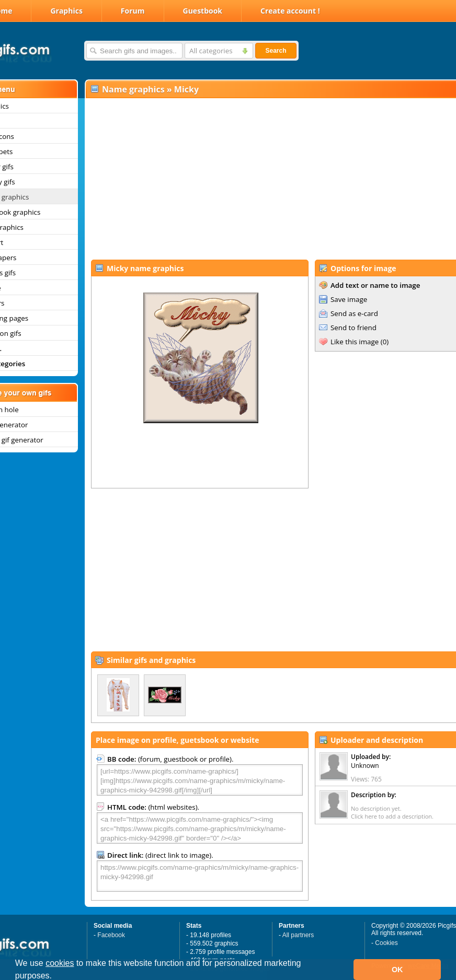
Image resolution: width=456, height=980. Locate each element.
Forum (133, 11)
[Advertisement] (259, 178)
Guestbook (203, 11)
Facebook (111, 935)
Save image (349, 299)
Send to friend (354, 328)
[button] (56, 977)
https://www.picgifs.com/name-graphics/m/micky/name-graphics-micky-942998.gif (200, 876)
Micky (186, 89)
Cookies (386, 943)
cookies (60, 963)
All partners (298, 935)
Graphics (66, 11)
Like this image (355, 342)
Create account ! (290, 11)
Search (276, 51)
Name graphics (133, 89)
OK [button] (397, 970)
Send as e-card (354, 313)
